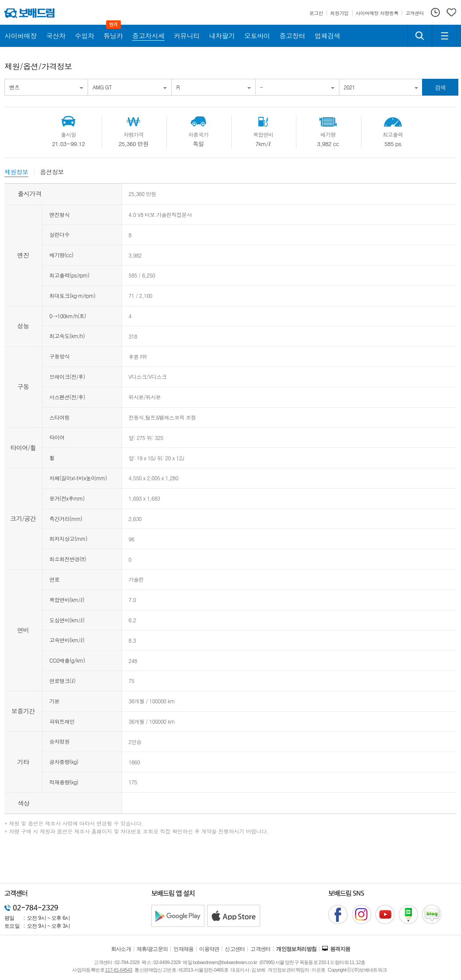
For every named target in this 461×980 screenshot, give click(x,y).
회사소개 (121, 949)
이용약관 (209, 949)
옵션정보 (52, 172)
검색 (440, 87)
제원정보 (16, 172)
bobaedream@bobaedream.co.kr (225, 962)
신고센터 (235, 949)
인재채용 (184, 949)
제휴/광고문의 (152, 949)
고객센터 (261, 949)
